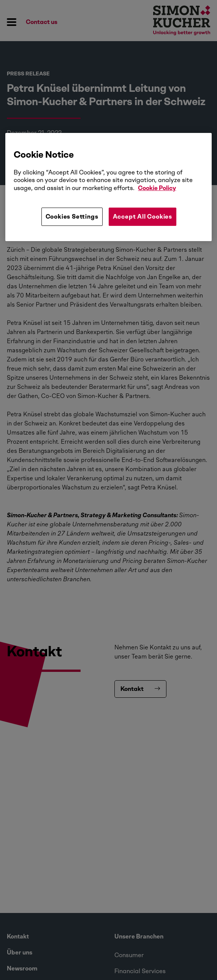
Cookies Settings (72, 217)
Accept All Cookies (143, 217)
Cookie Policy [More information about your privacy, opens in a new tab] (157, 188)
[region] (108, 187)
